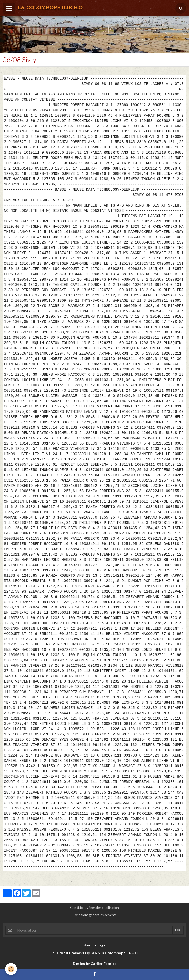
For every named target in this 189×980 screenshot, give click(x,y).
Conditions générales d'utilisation (94, 908)
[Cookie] (11, 969)
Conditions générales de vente (95, 915)
